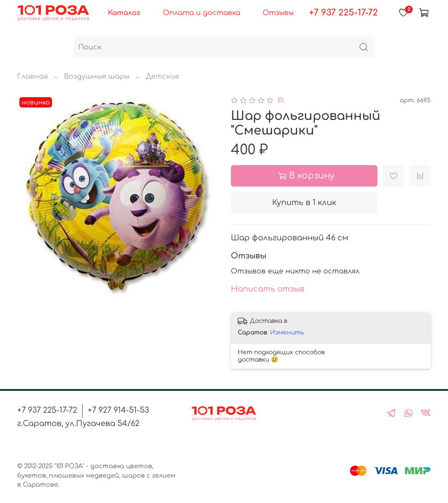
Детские (163, 77)
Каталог (124, 13)
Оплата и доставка (202, 13)
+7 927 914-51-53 (118, 410)
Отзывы (278, 13)
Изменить (287, 333)
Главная (32, 77)
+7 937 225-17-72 (344, 13)
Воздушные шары (97, 77)
